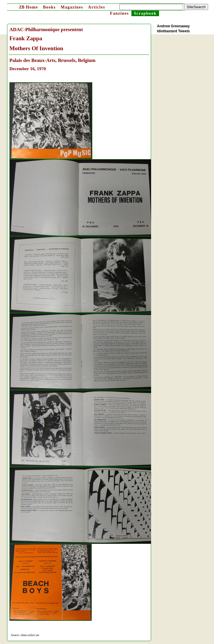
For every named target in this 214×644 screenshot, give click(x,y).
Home (28, 7)
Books (49, 7)
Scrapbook (145, 13)
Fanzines (119, 13)
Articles (97, 7)
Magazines (72, 7)
